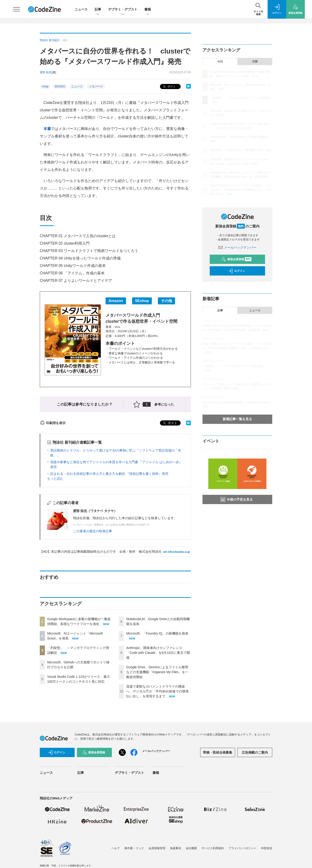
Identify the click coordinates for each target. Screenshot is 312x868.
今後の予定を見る (237, 499)
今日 (220, 62)
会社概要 (191, 848)
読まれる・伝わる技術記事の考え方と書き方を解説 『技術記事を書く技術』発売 (109, 474)
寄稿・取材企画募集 (218, 752)
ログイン (237, 271)
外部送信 (267, 848)
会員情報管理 (157, 848)
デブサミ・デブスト (123, 10)
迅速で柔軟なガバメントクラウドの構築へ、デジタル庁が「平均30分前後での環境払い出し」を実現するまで (157, 691)
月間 (255, 62)
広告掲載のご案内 (255, 752)
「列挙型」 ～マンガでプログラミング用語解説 (241, 98)
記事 (98, 10)
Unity (45, 86)
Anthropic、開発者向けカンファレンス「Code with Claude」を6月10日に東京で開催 (158, 653)
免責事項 (176, 848)
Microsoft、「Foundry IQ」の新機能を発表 (157, 633)
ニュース (81, 9)
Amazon (116, 301)
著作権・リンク (134, 848)
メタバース (96, 86)
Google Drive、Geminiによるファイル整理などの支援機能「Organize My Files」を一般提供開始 (157, 672)
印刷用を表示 (53, 423)
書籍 (148, 10)
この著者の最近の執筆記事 (93, 531)
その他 (166, 301)
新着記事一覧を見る (237, 419)
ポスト (169, 87)
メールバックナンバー (237, 247)
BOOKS (60, 86)
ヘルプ (116, 848)
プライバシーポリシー (242, 848)
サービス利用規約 (213, 848)
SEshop (142, 301)
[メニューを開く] (17, 9)
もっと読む (55, 479)
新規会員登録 (236, 259)
